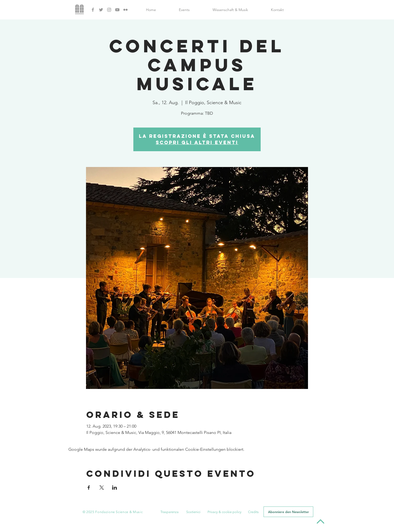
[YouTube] (117, 10)
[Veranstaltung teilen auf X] (102, 488)
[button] (169, 512)
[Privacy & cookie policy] (224, 512)
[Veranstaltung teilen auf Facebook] (89, 488)
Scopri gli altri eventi (197, 142)
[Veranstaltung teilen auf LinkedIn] (115, 488)
